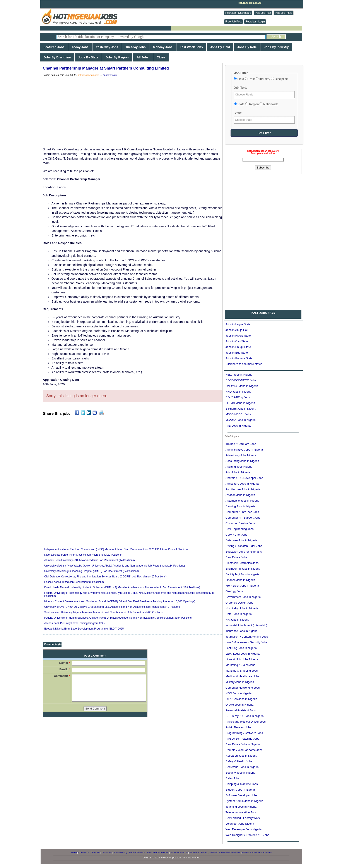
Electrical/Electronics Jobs (242, 563)
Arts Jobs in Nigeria (238, 472)
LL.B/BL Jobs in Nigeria (240, 403)
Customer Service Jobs (240, 523)
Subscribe (263, 168)
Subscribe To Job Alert (158, 853)
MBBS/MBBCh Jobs (238, 414)
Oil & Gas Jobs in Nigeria (241, 699)
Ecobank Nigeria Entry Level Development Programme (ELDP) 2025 (84, 629)
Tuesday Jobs (136, 47)
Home (74, 853)
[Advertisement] (263, 205)
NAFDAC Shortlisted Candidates (225, 853)
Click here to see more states (244, 364)
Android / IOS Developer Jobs (244, 478)
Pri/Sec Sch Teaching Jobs (242, 739)
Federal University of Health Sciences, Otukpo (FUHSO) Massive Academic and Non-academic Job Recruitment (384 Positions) (118, 618)
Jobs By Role (247, 47)
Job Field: (240, 88)
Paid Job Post (263, 13)
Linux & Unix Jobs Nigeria (242, 659)
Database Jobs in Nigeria (241, 540)
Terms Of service (137, 853)
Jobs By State (88, 57)
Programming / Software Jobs (244, 733)
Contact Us (84, 853)
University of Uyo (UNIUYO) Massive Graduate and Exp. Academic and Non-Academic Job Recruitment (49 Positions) (113, 607)
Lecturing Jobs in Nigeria (241, 648)
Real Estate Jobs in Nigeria (243, 744)
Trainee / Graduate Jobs (241, 444)
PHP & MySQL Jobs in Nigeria (245, 716)
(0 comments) (110, 75)
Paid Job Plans (284, 13)
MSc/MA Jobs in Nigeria (241, 420)
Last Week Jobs (191, 47)
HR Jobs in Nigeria (237, 620)
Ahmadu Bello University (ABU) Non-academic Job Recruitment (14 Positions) (90, 560)
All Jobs (143, 57)
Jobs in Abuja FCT (237, 330)
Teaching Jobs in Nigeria (241, 807)
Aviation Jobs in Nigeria (240, 495)
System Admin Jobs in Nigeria (244, 801)
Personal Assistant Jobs (241, 710)
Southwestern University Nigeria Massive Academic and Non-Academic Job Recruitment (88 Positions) (104, 612)
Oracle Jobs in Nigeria (239, 705)
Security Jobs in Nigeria (240, 773)
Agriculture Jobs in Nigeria (242, 484)
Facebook (194, 853)
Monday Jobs (163, 47)
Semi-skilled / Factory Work (243, 818)
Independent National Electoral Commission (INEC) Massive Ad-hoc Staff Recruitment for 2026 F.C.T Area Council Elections (116, 549)
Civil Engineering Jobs (240, 529)
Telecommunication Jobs (241, 812)
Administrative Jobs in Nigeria (244, 450)
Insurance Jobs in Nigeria (242, 631)
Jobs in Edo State (237, 353)
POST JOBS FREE (263, 313)
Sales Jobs (233, 778)
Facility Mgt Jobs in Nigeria (242, 574)
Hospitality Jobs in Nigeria (242, 608)
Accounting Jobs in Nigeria (242, 461)
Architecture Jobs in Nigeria (243, 489)
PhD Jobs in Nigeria (238, 426)
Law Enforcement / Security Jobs (246, 642)
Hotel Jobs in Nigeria (239, 614)
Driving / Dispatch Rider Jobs (244, 546)
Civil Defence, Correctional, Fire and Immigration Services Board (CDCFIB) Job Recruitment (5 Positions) (105, 577)
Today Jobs (80, 47)
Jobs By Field (220, 47)
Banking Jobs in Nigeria (240, 506)
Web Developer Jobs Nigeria (244, 829)
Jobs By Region (117, 57)
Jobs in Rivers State (238, 336)
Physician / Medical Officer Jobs (246, 722)
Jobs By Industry (276, 47)
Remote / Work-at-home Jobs (244, 750)
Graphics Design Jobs (239, 603)
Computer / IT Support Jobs (243, 518)
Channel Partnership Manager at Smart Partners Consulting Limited (106, 68)
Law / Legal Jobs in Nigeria (243, 654)
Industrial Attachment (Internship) (246, 625)
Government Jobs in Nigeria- (244, 597)
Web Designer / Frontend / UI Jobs (247, 835)
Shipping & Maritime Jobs (242, 784)
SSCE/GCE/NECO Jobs (241, 380)
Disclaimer (107, 853)
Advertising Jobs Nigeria (241, 455)
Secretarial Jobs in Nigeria (242, 767)
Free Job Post (233, 22)
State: (238, 113)
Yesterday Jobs (107, 47)
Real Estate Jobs (236, 557)
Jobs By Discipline (57, 57)
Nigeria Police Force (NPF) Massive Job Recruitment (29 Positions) (83, 555)
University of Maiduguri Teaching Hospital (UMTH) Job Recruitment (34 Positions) (91, 571)
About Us (95, 853)
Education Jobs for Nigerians (244, 552)
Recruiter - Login (255, 22)
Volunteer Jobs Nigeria (240, 824)
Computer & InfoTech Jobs (242, 512)
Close (161, 57)
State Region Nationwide (256, 104)
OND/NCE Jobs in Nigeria (242, 386)
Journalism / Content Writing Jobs (247, 637)
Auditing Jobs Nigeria (239, 467)
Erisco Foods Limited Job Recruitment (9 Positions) (74, 582)
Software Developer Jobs (241, 795)
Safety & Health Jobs (239, 761)
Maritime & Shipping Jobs (242, 671)
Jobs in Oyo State (237, 341)
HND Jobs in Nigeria (238, 392)
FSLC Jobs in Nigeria (239, 375)
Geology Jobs (234, 591)
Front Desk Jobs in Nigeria (242, 586)
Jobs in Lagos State (238, 324)
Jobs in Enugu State (238, 347)
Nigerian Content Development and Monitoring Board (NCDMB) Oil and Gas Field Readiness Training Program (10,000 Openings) (120, 601)
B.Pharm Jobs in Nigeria (241, 409)
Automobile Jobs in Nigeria (242, 501)
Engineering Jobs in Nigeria (243, 569)
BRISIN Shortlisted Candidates (257, 853)
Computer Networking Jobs (243, 688)
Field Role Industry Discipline (261, 79)
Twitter (204, 853)
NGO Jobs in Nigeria (239, 693)
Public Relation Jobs (238, 727)
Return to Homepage (250, 3)
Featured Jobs (54, 47)
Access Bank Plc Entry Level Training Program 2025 (75, 623)
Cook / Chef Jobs (236, 535)
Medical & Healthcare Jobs (242, 676)
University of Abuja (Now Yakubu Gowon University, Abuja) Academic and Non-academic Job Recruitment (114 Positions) (115, 566)
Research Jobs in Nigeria (241, 756)
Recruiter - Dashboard (238, 13)
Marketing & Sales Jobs (240, 665)
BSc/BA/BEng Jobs (238, 397)
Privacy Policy (120, 853)
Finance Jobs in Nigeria (240, 580)
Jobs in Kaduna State (239, 358)
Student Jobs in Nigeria (240, 790)
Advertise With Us (179, 853)
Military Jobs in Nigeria (240, 682)
